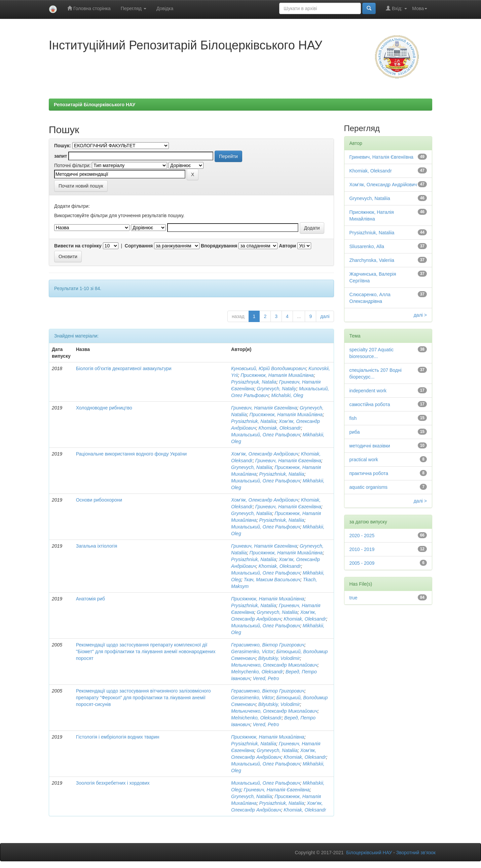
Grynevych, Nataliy (276, 389)
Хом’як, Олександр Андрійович (265, 454)
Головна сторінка (89, 8)
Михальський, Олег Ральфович (266, 435)
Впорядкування (219, 246)
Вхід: (396, 8)
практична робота (369, 473)
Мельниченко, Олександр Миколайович (274, 665)
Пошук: (63, 146)
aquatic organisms (369, 487)
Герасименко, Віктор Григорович (268, 645)
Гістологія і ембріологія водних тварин (118, 737)
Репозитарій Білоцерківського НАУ (95, 105)
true (354, 598)
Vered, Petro (266, 678)
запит (61, 156)
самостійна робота (370, 404)
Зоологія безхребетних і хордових (113, 783)
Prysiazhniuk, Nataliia (254, 421)
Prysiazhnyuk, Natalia (254, 382)
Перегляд (134, 8)
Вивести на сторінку (78, 246)
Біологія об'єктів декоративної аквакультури (124, 368)
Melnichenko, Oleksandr (256, 718)
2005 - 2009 (362, 563)
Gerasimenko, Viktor (252, 698)
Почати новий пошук (81, 186)
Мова (420, 8)
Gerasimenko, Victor (252, 652)
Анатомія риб (90, 599)
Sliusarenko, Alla (367, 246)
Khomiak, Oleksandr (280, 428)
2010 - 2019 (362, 549)
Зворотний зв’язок (416, 853)
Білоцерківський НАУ (369, 853)
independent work (368, 391)
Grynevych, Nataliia (251, 467)
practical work (364, 460)
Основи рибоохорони (99, 500)
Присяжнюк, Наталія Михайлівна (277, 375)
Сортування (139, 246)
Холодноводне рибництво (104, 408)
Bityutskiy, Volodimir (279, 658)
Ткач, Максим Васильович (272, 580)
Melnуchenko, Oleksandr (257, 672)
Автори (287, 246)
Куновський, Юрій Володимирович (268, 368)
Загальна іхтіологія (97, 546)
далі (325, 316)
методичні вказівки (370, 446)
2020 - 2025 (362, 536)
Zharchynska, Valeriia (372, 260)
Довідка (165, 8)
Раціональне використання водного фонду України (131, 454)
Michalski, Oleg (287, 395)
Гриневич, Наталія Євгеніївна (264, 408)
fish (353, 418)
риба (355, 432)
